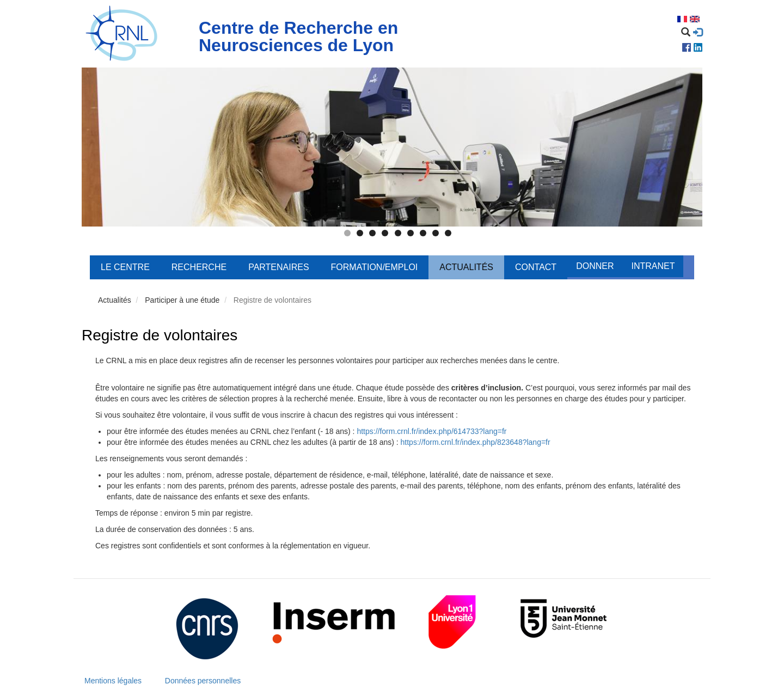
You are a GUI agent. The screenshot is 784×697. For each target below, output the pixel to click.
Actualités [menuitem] (466, 267)
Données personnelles (203, 681)
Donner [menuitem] (595, 266)
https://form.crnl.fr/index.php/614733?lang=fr (431, 431)
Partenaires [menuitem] (278, 267)
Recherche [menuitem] (199, 267)
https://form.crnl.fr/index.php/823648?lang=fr (476, 442)
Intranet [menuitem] (653, 266)
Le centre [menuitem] (125, 267)
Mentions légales (113, 681)
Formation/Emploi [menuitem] (375, 267)
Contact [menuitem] (536, 267)
